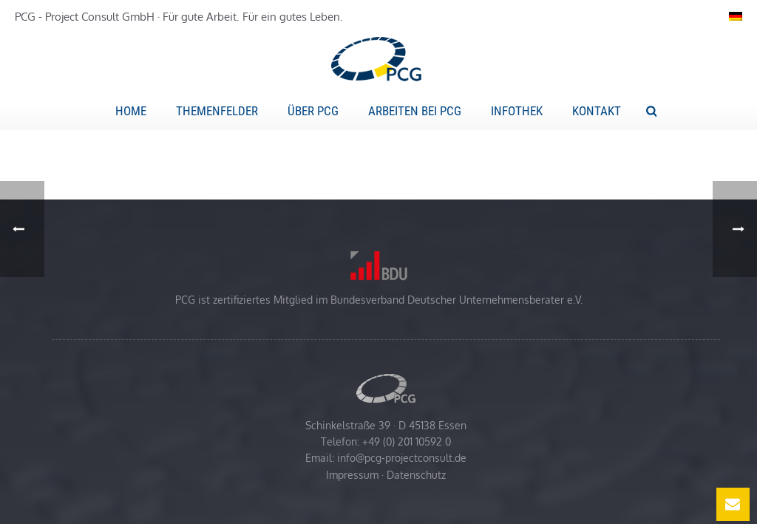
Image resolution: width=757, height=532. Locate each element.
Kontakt (597, 111)
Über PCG (313, 111)
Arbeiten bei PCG (415, 111)
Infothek (517, 111)
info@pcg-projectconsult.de (402, 458)
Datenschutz (416, 475)
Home (131, 111)
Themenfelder (217, 111)
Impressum (352, 475)
